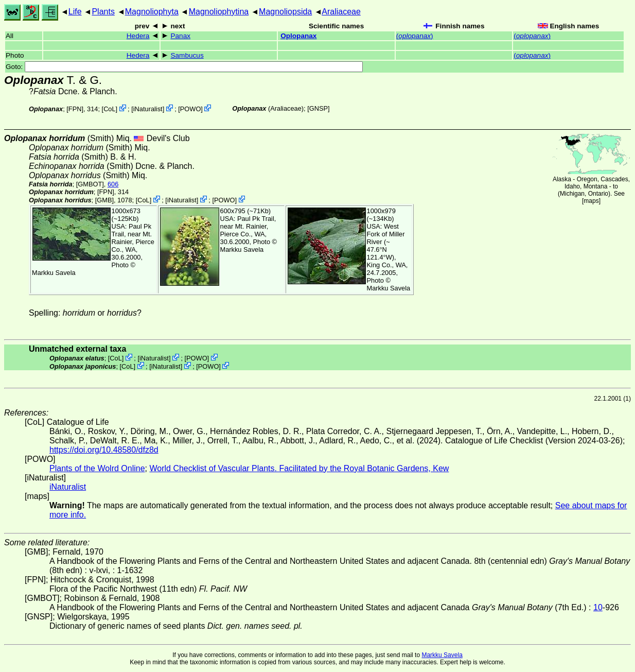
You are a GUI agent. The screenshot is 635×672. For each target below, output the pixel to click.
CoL (109, 109)
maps (591, 201)
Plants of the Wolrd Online (97, 468)
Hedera (138, 36)
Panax (180, 36)
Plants (103, 12)
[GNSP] (318, 108)
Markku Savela (442, 655)
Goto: (184, 67)
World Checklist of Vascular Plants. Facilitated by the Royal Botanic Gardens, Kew (299, 468)
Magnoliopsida (285, 12)
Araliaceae (341, 12)
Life (75, 12)
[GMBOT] (90, 184)
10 (598, 607)
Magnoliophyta (152, 12)
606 (113, 184)
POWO (191, 109)
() (415, 36)
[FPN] (75, 109)
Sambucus (187, 55)
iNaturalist (148, 109)
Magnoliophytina (219, 12)
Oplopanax (298, 36)
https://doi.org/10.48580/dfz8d (104, 450)
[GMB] (104, 200)
